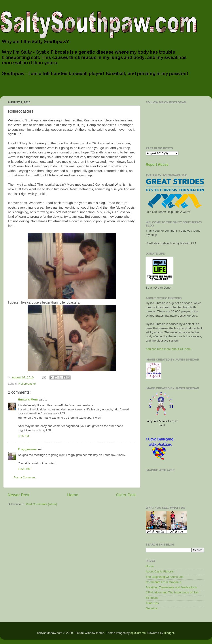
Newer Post (19, 495)
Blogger (169, 633)
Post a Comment (25, 477)
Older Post (126, 495)
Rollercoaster (27, 384)
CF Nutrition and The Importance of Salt (172, 592)
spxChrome (138, 633)
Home (73, 495)
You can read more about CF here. (169, 349)
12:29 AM (24, 469)
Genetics (152, 608)
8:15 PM (23, 436)
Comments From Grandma (164, 582)
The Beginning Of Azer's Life (165, 577)
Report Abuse (157, 165)
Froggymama (27, 449)
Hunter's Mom (28, 399)
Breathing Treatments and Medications (171, 587)
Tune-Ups (152, 603)
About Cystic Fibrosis (160, 571)
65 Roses (152, 598)
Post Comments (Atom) (42, 504)
